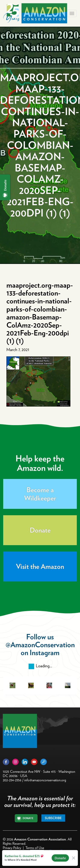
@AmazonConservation (40, 645)
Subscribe (53, 818)
